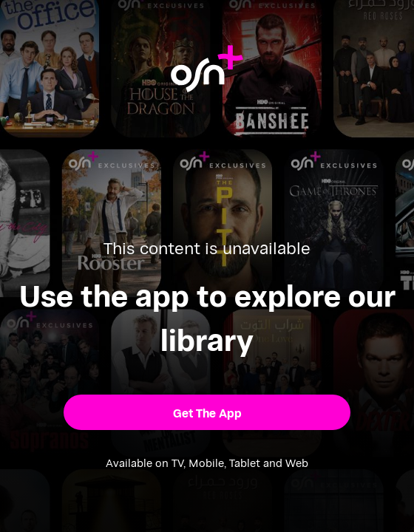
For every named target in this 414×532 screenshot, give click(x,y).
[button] (207, 413)
